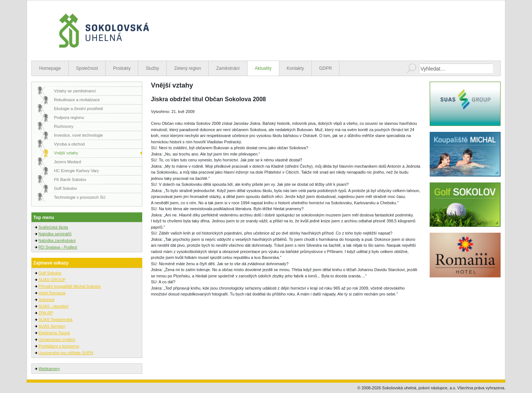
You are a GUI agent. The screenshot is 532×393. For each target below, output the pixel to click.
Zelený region (187, 68)
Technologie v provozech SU (80, 197)
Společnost (87, 68)
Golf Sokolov (65, 188)
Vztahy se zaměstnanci (75, 91)
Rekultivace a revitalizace (77, 100)
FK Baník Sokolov (70, 180)
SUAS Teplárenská (55, 319)
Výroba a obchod (69, 144)
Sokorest (46, 300)
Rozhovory (64, 126)
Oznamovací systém (57, 339)
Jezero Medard (67, 162)
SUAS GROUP (52, 280)
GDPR (326, 68)
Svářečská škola (53, 227)
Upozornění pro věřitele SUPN (66, 353)
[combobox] (456, 68)
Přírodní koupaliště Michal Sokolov (70, 286)
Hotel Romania (52, 293)
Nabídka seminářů (55, 234)
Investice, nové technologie (79, 135)
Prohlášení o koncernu (59, 346)
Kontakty (295, 68)
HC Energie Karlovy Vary (76, 171)
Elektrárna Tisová (54, 333)
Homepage (50, 68)
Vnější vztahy (66, 153)
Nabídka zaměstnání (57, 240)
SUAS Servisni (52, 326)
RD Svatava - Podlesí (58, 247)
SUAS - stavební (53, 306)
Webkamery (49, 369)
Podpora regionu (69, 117)
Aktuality (263, 68)
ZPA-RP (46, 313)
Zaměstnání (228, 68)
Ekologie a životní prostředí (79, 109)
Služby (152, 68)
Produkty (122, 68)
